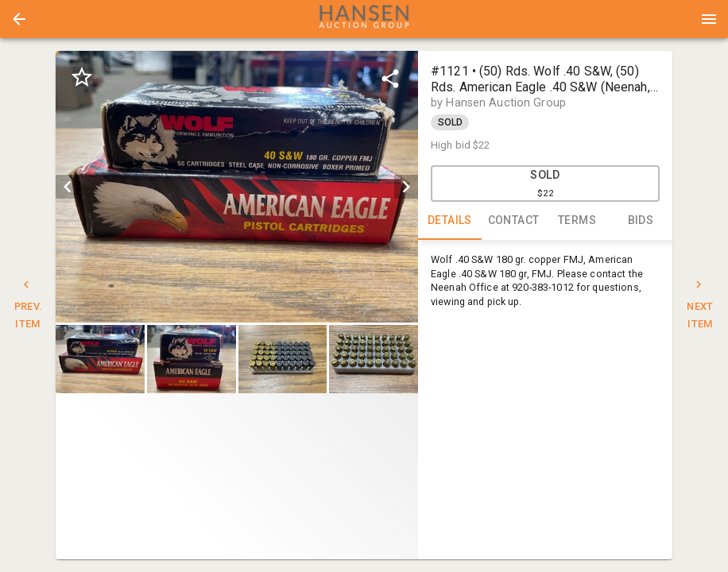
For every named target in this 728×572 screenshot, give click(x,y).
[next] (406, 187)
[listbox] (237, 187)
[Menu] (709, 19)
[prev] (68, 187)
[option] (237, 187)
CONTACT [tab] (513, 221)
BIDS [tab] (641, 221)
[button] (19, 19)
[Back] (19, 19)
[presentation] (364, 19)
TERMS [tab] (577, 221)
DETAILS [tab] (450, 221)
